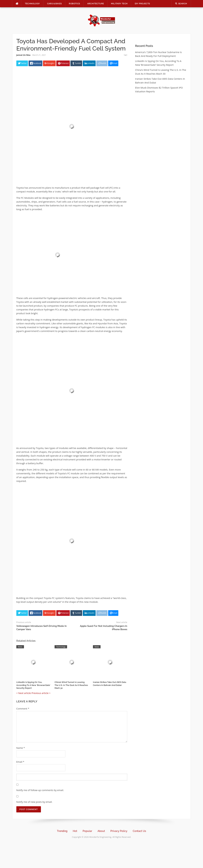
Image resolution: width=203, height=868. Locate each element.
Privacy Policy (119, 831)
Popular (87, 831)
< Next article (24, 693)
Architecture (96, 4)
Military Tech (119, 4)
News (20, 647)
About (101, 831)
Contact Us (139, 831)
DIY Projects (142, 4)
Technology (32, 4)
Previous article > (41, 693)
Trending (62, 831)
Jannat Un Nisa (23, 55)
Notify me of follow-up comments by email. (40, 790)
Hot (75, 831)
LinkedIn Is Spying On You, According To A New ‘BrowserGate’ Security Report (33, 685)
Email (20, 762)
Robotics (74, 4)
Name (21, 748)
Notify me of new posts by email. (34, 802)
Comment (23, 709)
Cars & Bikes (54, 4)
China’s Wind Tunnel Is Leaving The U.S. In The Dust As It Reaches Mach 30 (71, 685)
